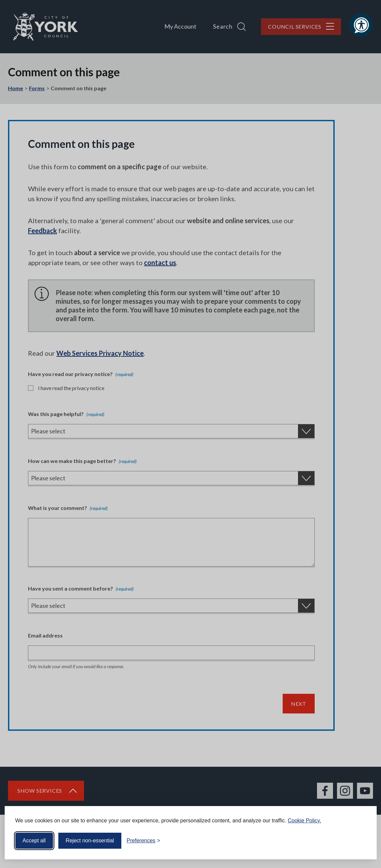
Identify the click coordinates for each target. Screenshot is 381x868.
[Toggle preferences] (143, 841)
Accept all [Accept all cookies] (34, 841)
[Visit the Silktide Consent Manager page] (362, 841)
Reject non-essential (90, 841)
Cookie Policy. (304, 821)
